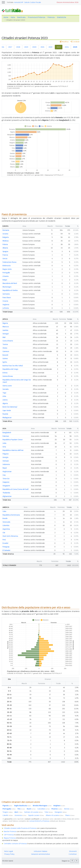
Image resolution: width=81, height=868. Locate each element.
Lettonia (6, 308)
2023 (59, 47)
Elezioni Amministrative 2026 (68, 2)
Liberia (5, 400)
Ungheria (6, 305)
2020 (34, 47)
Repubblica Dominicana (11, 515)
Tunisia (5, 344)
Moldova (6, 241)
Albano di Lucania (55, 815)
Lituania (6, 276)
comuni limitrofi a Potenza (39, 821)
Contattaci (73, 854)
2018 (18, 47)
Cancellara (44, 809)
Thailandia (6, 493)
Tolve (49, 812)
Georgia (5, 457)
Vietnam (6, 461)
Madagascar (7, 418)
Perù (4, 540)
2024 (67, 47)
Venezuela (6, 522)
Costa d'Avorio (8, 341)
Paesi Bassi (7, 298)
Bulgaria (6, 237)
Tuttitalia (10, 2)
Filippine (6, 454)
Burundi (5, 355)
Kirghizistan (7, 472)
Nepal (5, 468)
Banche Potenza (10, 831)
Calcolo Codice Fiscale (33, 2)
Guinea (5, 358)
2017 (10, 47)
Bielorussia (7, 266)
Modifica (64, 42)
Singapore (6, 486)
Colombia (6, 525)
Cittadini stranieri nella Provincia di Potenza (20, 828)
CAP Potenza (9, 835)
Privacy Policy (9, 854)
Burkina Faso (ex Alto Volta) (13, 366)
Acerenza (21, 815)
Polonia (5, 244)
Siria (4, 447)
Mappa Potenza (10, 838)
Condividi (75, 42)
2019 (26, 47)
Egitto (5, 362)
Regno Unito (7, 269)
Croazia (5, 301)
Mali (4, 337)
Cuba (4, 511)
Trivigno (8, 812)
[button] (72, 861)
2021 (43, 47)
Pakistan (6, 436)
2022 (50, 47)
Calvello (8, 815)
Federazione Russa (9, 262)
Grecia (5, 259)
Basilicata (21, 17)
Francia (5, 255)
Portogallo (6, 273)
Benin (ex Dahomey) (10, 407)
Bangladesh (7, 433)
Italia (13, 17)
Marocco (6, 327)
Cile (4, 533)
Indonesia (6, 464)
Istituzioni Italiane (40, 851)
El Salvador (6, 550)
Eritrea (5, 373)
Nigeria (5, 323)
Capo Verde (7, 410)
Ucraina (5, 234)
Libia (4, 396)
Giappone (6, 482)
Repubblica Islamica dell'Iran (13, 450)
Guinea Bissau (8, 376)
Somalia (6, 389)
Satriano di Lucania (34, 812)
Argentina (6, 529)
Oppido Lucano (36, 815)
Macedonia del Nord (10, 283)
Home (6, 17)
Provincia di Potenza (36, 17)
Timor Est (6, 479)
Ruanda (5, 414)
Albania (5, 248)
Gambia (5, 330)
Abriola (69, 809)
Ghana (5, 348)
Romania (6, 230)
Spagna (5, 251)
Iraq (4, 475)
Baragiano (61, 812)
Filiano (70, 815)
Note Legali (9, 851)
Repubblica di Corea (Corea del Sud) (16, 489)
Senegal (6, 334)
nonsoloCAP (19, 2)
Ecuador (5, 543)
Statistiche (61, 17)
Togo (4, 393)
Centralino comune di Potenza (15, 844)
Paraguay (6, 547)
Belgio (5, 280)
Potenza (51, 17)
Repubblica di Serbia (10, 290)
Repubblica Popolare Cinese (13, 440)
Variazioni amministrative (41, 854)
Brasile (5, 518)
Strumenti (73, 851)
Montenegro (7, 287)
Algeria (5, 403)
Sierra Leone (7, 386)
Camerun (6, 351)
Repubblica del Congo (10, 369)
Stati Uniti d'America (10, 536)
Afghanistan (7, 496)
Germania (6, 294)
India (4, 443)
